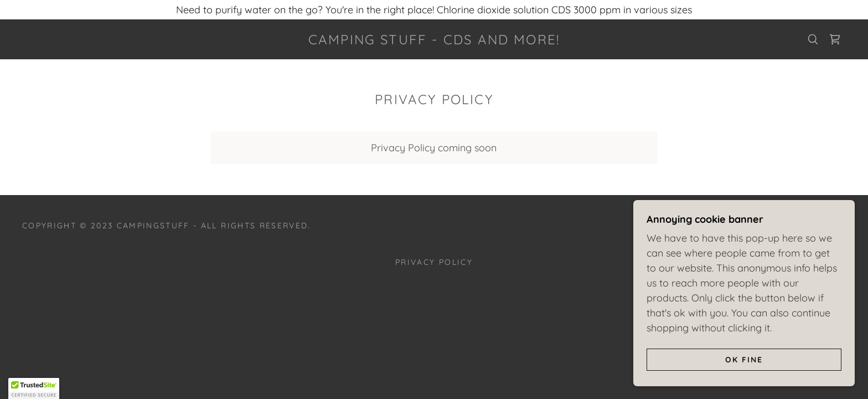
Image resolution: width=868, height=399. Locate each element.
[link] (434, 41)
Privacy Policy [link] (434, 262)
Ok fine (744, 359)
